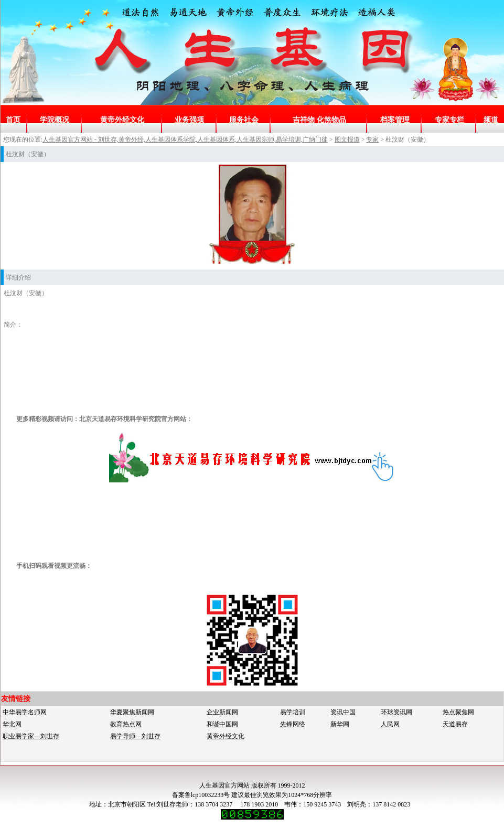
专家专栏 (449, 120)
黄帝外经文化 (122, 120)
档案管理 (395, 120)
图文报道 (347, 139)
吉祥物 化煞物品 (319, 120)
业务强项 (189, 120)
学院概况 (55, 120)
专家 (372, 139)
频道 (491, 120)
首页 (13, 120)
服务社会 (244, 120)
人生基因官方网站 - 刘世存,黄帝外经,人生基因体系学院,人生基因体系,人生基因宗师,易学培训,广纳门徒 (185, 139)
